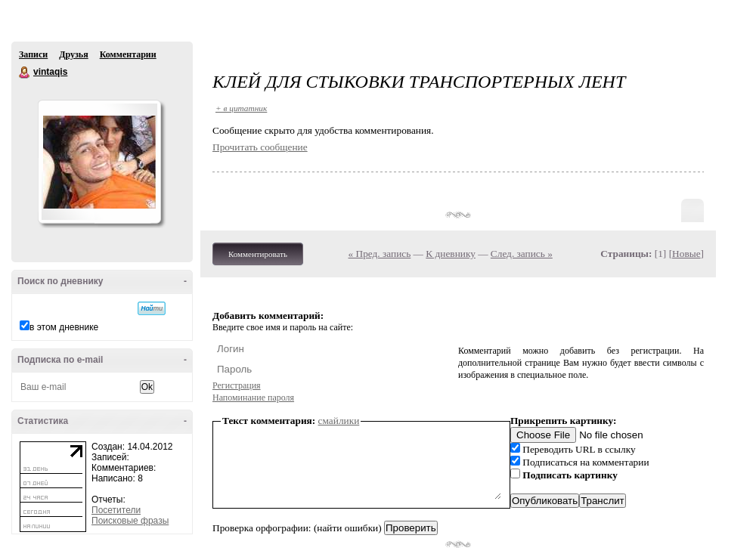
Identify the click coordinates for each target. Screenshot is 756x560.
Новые (686, 254)
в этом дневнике (64, 327)
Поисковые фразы (130, 521)
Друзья (73, 54)
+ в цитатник (241, 108)
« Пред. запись (380, 254)
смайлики (339, 421)
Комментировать (258, 254)
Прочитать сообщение (260, 147)
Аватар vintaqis (99, 162)
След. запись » (522, 254)
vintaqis (25, 73)
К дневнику (451, 254)
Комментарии (128, 54)
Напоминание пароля (253, 398)
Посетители (116, 510)
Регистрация (237, 385)
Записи (33, 54)
